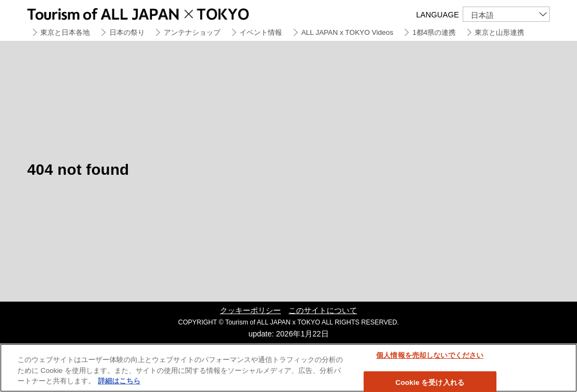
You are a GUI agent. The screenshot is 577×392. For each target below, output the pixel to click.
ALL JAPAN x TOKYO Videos (347, 32)
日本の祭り (127, 32)
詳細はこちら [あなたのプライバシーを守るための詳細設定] (119, 381)
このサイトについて (323, 310)
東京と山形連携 (499, 32)
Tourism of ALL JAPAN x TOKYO (163, 12)
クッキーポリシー (250, 310)
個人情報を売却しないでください (430, 355)
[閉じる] (560, 367)
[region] (288, 368)
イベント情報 (261, 32)
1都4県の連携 (434, 32)
